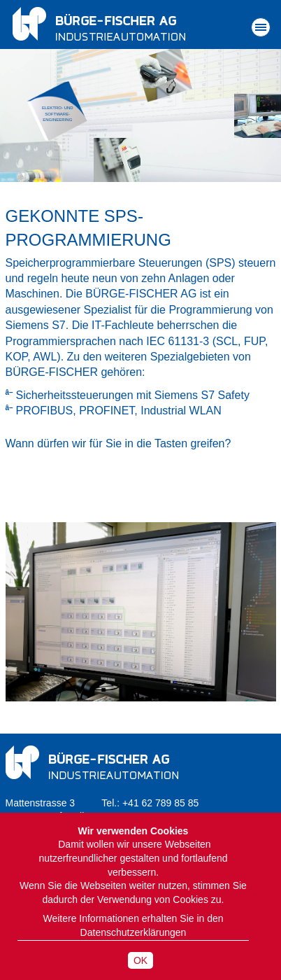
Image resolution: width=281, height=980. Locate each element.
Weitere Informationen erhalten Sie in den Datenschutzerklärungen (133, 925)
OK (140, 960)
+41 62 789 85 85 (160, 803)
